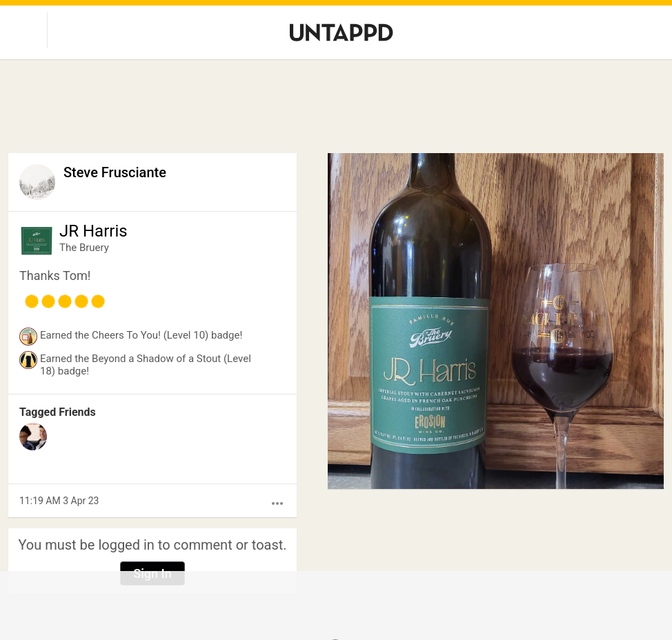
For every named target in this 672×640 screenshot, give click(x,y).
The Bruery (84, 248)
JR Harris (93, 231)
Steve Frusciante (115, 172)
